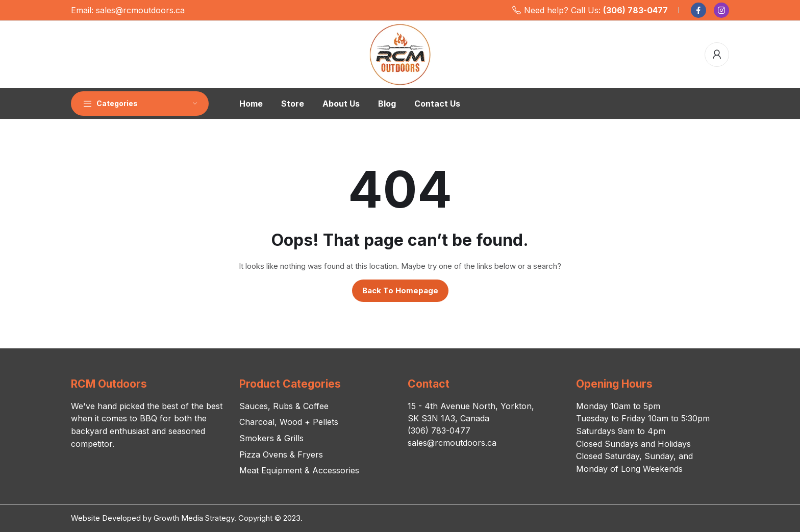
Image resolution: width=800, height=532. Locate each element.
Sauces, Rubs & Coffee (284, 406)
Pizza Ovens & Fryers (281, 454)
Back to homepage (400, 290)
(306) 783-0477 (635, 10)
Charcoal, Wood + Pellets (289, 422)
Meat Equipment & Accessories (299, 470)
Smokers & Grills (271, 438)
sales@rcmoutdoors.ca (140, 10)
